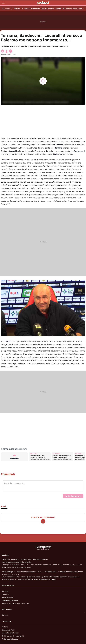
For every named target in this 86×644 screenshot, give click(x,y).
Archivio (5, 627)
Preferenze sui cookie (10, 639)
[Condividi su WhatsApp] (2, 51)
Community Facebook (10, 600)
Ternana (17, 9)
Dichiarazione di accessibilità (13, 636)
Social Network (7, 597)
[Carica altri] (43, 521)
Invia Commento (73, 496)
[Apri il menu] (3, 3)
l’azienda (5, 591)
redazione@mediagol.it (23, 567)
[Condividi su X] (11, 51)
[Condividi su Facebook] (7, 51)
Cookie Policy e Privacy (10, 633)
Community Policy (9, 630)
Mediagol (6, 9)
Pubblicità (6, 594)
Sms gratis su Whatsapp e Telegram (15, 603)
